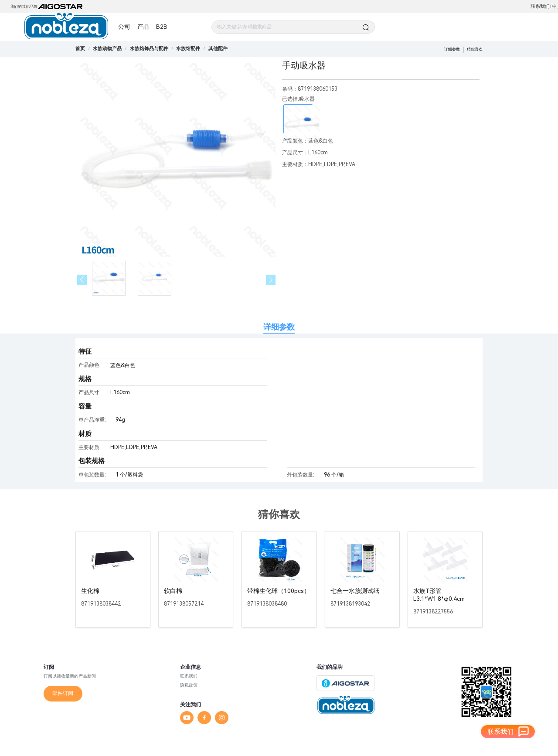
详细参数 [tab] (279, 327)
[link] (107, 49)
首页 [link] (80, 49)
